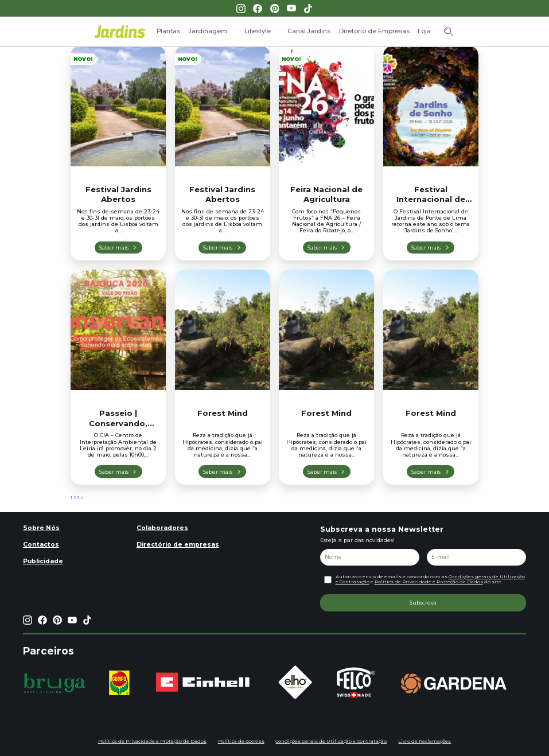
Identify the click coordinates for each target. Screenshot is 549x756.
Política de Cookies (241, 741)
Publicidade (43, 561)
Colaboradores (162, 528)
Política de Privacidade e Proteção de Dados (429, 582)
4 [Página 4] (82, 498)
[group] (54, 683)
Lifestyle (258, 31)
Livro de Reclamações (425, 741)
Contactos (41, 545)
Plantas (168, 31)
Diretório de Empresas (374, 31)
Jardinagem (208, 31)
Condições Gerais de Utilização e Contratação (331, 741)
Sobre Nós (41, 528)
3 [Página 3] (78, 498)
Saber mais (114, 248)
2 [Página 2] (75, 498)
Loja (424, 31)
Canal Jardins (309, 31)
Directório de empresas (178, 545)
